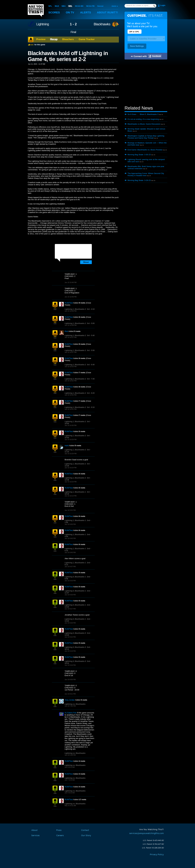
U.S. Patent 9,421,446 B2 (153, 840)
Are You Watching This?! (36, 11)
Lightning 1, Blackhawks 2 (75, 309)
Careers (60, 836)
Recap (54, 39)
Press (59, 830)
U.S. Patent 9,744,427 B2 (153, 844)
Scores (54, 12)
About (107, 12)
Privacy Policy (157, 855)
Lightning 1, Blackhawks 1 (75, 492)
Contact (85, 830)
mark (67, 446)
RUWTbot (69, 303)
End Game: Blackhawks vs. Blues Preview (145, 150)
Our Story (86, 836)
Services (35, 836)
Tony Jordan (70, 700)
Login (163, 5)
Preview (41, 39)
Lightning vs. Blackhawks (75, 704)
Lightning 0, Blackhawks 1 (75, 577)
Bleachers (68, 39)
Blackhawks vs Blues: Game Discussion (144, 124)
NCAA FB (90, 6)
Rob (66, 331)
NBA (64, 6)
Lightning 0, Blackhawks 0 (75, 633)
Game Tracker (87, 39)
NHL (70, 6)
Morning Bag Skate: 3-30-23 (139, 155)
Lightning (43, 24)
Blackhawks (102, 24)
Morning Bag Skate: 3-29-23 (139, 180)
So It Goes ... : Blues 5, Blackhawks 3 (143, 114)
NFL (50, 6)
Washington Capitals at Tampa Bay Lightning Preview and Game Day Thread (146, 137)
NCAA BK (79, 6)
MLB (57, 6)
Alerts (86, 12)
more (114, 6)
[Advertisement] (146, 83)
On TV (70, 12)
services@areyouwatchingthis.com (146, 833)
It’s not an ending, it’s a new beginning (143, 119)
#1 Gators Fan (71, 713)
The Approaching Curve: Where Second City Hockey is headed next (146, 174)
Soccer (100, 6)
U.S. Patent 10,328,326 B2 (153, 848)
